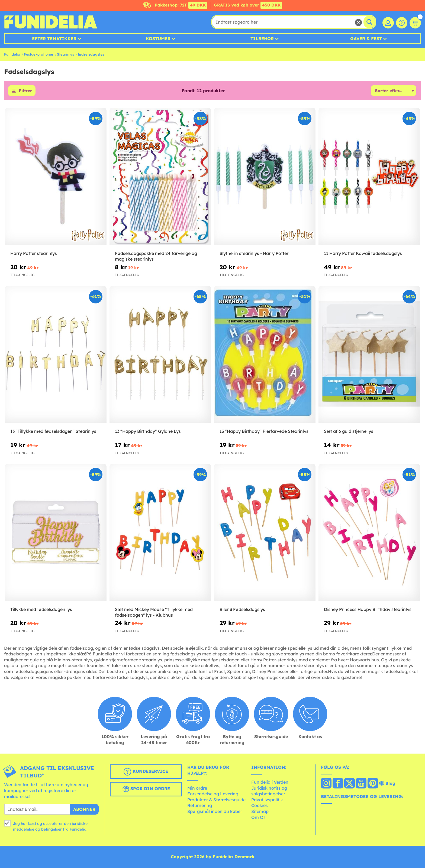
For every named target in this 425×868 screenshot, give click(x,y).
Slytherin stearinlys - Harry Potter (254, 253)
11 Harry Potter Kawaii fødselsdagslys (363, 253)
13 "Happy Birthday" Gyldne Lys (148, 431)
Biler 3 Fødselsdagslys (242, 609)
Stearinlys (65, 54)
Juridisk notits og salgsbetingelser (269, 791)
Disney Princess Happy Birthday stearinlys (368, 609)
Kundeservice (146, 772)
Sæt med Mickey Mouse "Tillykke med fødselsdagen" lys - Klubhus (154, 612)
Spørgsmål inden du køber (215, 811)
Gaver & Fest (366, 39)
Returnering (200, 806)
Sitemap (260, 811)
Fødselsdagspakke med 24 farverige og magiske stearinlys (156, 256)
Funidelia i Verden (270, 782)
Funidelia (12, 54)
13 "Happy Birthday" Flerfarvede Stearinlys (264, 431)
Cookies (260, 806)
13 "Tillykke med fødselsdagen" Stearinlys (53, 431)
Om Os (258, 817)
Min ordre (197, 788)
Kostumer (158, 39)
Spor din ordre (146, 789)
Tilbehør (262, 39)
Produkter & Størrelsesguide (216, 800)
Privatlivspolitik (267, 800)
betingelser (51, 829)
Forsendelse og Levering (213, 794)
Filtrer (25, 91)
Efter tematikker (54, 39)
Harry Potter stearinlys (34, 253)
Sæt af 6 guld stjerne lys (349, 431)
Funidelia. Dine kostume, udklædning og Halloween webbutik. (51, 22)
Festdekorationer (39, 54)
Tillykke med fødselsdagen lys (41, 609)
